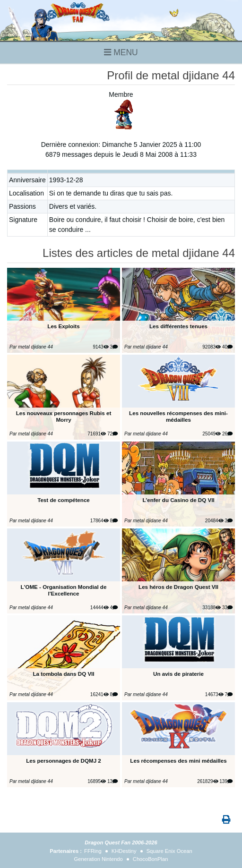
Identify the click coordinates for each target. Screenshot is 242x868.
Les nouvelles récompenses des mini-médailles (178, 416)
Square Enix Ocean (169, 851)
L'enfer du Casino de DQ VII (178, 500)
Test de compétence (64, 500)
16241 (99, 694)
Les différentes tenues (178, 326)
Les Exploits (63, 326)
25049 (212, 434)
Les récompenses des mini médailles (178, 761)
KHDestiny (124, 851)
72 (112, 434)
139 (226, 781)
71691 (97, 434)
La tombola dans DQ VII (63, 674)
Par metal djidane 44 (31, 347)
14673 (214, 694)
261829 (207, 781)
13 (112, 781)
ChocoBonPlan (151, 859)
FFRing (93, 851)
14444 (99, 608)
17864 (99, 521)
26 (227, 434)
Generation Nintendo (99, 859)
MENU (121, 52)
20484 (214, 521)
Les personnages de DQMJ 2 (64, 761)
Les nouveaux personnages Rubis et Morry (64, 416)
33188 (212, 608)
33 (227, 608)
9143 (100, 347)
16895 (97, 781)
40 (227, 347)
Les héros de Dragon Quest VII (178, 587)
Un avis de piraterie (178, 674)
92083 (212, 347)
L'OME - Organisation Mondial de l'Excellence (64, 590)
